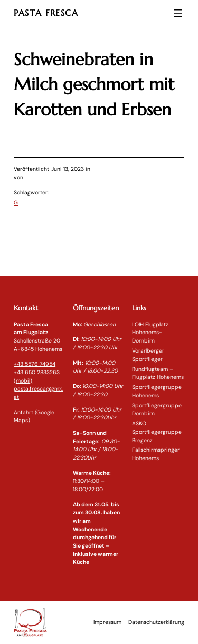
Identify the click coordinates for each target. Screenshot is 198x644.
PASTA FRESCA (46, 13)
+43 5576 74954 (35, 364)
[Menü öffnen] (178, 13)
